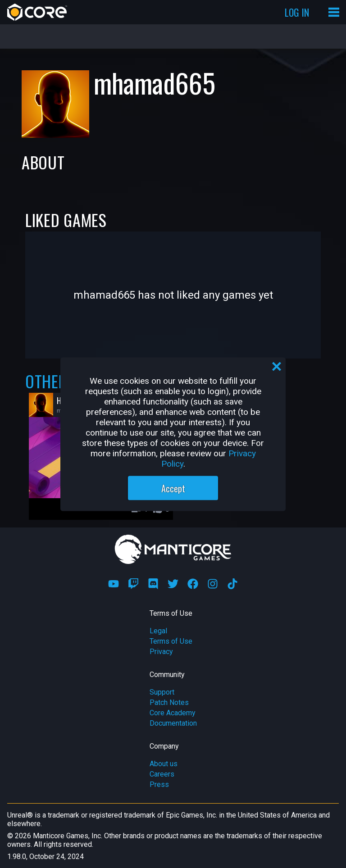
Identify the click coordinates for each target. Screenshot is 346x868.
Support (162, 692)
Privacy (161, 652)
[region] (173, 434)
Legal (158, 631)
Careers (162, 774)
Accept (173, 488)
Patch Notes (169, 702)
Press (159, 784)
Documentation (173, 723)
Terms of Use (171, 641)
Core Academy (173, 713)
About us (164, 764)
